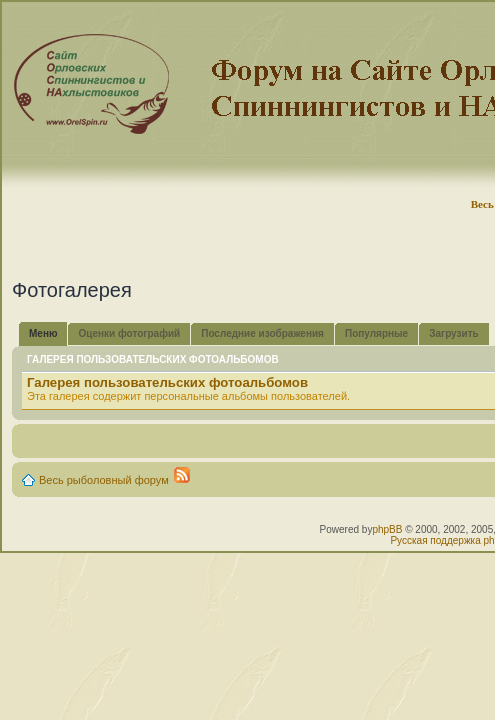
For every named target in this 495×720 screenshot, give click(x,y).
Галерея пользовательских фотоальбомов (167, 382)
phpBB (387, 529)
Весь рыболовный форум (104, 480)
